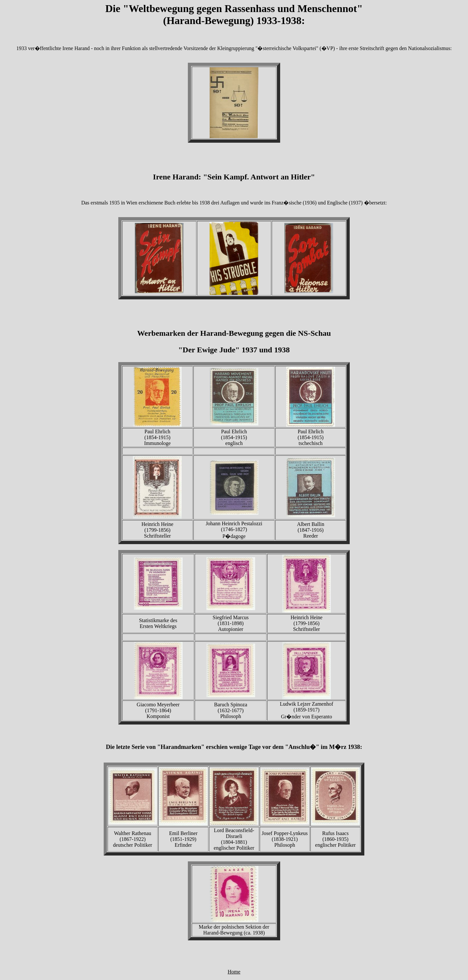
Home (234, 972)
